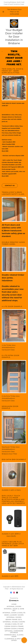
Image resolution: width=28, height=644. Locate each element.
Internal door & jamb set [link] (14, 610)
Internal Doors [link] (14, 607)
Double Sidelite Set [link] (14, 624)
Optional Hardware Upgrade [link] (14, 632)
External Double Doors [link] (14, 622)
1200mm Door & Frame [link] (14, 629)
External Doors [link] (14, 617)
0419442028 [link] (14, 14)
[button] (3, 12)
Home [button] (14, 604)
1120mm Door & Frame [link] (14, 626)
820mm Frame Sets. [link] (14, 620)
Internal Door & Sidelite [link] (14, 613)
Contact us (8, 186)
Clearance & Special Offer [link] (14, 640)
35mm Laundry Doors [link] (14, 615)
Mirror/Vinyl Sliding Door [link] (14, 636)
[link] (14, 24)
